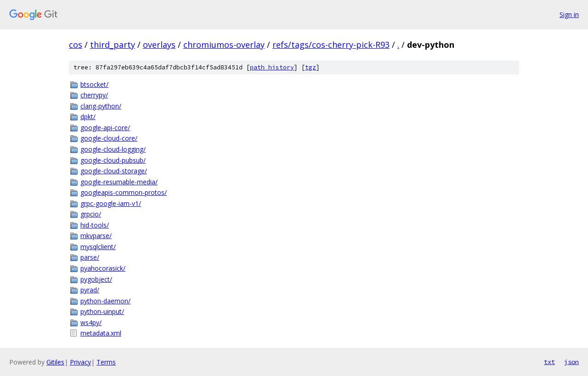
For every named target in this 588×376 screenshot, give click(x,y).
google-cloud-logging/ (113, 149)
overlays (159, 45)
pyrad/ (90, 290)
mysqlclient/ (98, 247)
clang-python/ (101, 106)
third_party (113, 45)
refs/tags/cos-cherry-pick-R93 (331, 45)
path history (272, 67)
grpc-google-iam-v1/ (111, 203)
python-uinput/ (102, 311)
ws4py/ (91, 322)
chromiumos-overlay (224, 45)
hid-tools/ (95, 225)
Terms (106, 362)
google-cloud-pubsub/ (113, 160)
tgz (311, 67)
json (571, 362)
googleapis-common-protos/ (124, 192)
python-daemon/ (105, 301)
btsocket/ (94, 84)
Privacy (80, 362)
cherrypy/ (94, 95)
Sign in (569, 14)
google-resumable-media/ (119, 182)
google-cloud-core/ (109, 138)
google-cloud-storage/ (114, 171)
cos (76, 45)
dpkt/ (88, 117)
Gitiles (55, 362)
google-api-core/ (105, 128)
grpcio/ (91, 214)
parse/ (90, 257)
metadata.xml (101, 333)
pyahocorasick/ (103, 268)
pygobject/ (96, 279)
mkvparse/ (96, 236)
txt (549, 362)
